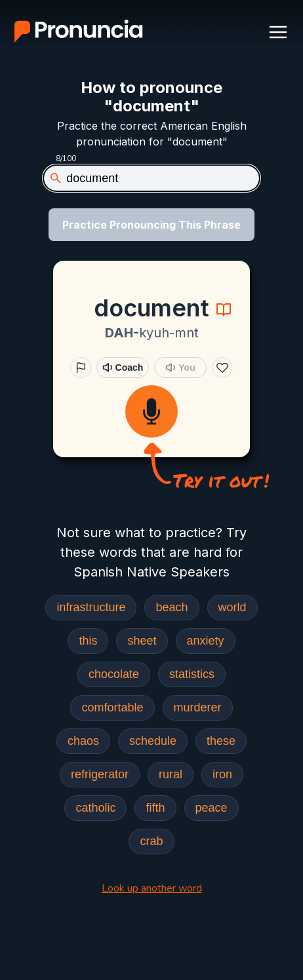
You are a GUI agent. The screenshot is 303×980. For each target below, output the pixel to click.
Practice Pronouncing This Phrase (151, 225)
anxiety (206, 641)
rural (171, 774)
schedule (153, 741)
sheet (142, 641)
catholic (95, 808)
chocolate (114, 674)
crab (151, 841)
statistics (192, 674)
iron (222, 774)
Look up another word (152, 888)
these (221, 741)
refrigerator (100, 774)
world (232, 607)
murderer (198, 707)
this (88, 641)
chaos (83, 741)
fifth (155, 808)
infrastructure (91, 607)
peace (212, 808)
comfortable (112, 707)
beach (172, 607)
